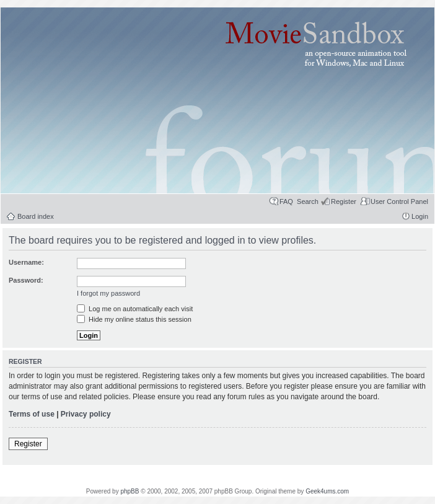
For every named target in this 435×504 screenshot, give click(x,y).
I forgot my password (108, 293)
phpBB (130, 491)
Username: (26, 262)
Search (308, 201)
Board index (36, 216)
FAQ (286, 201)
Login (420, 216)
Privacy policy (86, 414)
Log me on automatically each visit (135, 309)
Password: (26, 280)
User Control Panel (399, 201)
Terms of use (32, 414)
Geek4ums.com (327, 491)
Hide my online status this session (134, 319)
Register (344, 201)
